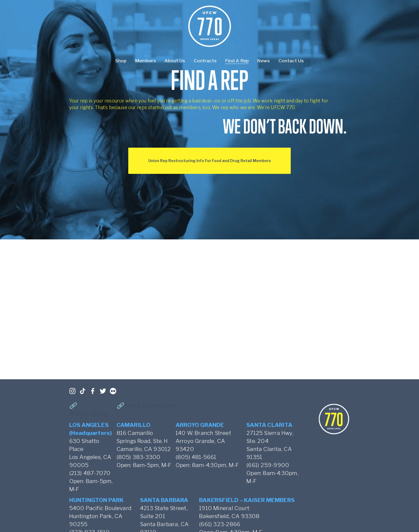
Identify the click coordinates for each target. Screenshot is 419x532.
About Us (175, 61)
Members (146, 61)
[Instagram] (72, 391)
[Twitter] (103, 391)
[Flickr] (113, 391)
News (263, 61)
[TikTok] (83, 391)
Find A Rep (237, 61)
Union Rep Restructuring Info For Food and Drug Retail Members (210, 161)
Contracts (205, 61)
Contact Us (291, 61)
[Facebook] (93, 391)
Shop (121, 61)
